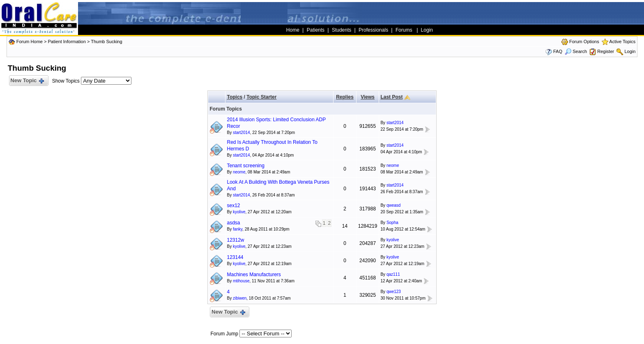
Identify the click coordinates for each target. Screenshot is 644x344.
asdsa (233, 223)
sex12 (233, 205)
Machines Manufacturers (254, 275)
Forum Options (584, 42)
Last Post (391, 97)
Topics (235, 97)
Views (368, 97)
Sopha (392, 223)
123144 (235, 257)
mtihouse (241, 281)
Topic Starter (261, 97)
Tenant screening (245, 166)
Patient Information (67, 42)
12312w (235, 240)
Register (606, 51)
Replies (345, 97)
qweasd (393, 205)
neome (239, 172)
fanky (238, 229)
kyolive (239, 212)
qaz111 (393, 274)
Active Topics (622, 42)
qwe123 (394, 292)
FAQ (558, 51)
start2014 (241, 133)
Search (576, 51)
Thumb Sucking (106, 42)
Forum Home (30, 42)
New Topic (27, 81)
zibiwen (240, 298)
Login (630, 51)
